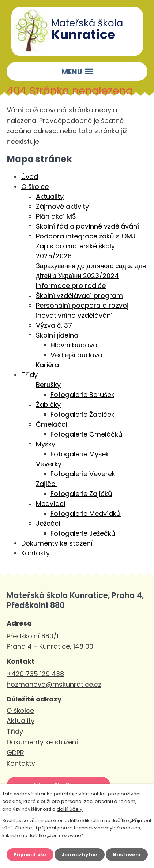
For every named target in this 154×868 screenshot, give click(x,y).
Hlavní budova (74, 345)
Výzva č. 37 (54, 325)
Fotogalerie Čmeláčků (87, 434)
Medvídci (50, 504)
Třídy (29, 375)
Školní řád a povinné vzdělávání (87, 226)
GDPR (15, 753)
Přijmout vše (30, 855)
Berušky (48, 385)
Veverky (49, 464)
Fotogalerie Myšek (80, 454)
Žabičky (48, 404)
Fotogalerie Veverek (83, 474)
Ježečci (48, 523)
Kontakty (35, 553)
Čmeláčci (51, 424)
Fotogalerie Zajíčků (81, 494)
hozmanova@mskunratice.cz (54, 684)
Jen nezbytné (79, 855)
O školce (35, 187)
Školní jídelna (57, 335)
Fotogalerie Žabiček (82, 414)
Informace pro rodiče (71, 286)
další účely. (70, 809)
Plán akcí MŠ (56, 216)
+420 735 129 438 (35, 674)
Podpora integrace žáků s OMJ (86, 236)
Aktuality (50, 196)
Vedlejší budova (76, 355)
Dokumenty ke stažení (57, 543)
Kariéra (47, 365)
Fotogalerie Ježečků (83, 533)
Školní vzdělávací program (79, 296)
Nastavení (127, 855)
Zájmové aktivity (62, 206)
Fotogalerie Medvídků (86, 513)
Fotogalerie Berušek (82, 395)
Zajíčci (46, 484)
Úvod (30, 177)
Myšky (46, 444)
